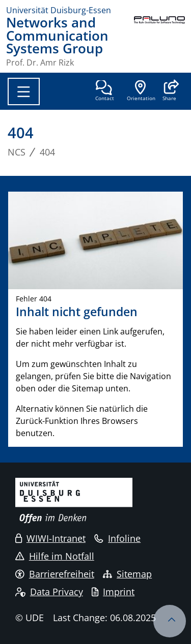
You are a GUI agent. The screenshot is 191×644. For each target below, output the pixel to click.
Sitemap (127, 574)
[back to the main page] (159, 41)
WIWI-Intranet (50, 538)
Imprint (113, 592)
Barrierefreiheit (55, 574)
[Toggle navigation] (24, 91)
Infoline (117, 538)
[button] (169, 91)
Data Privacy (49, 592)
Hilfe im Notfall (55, 556)
